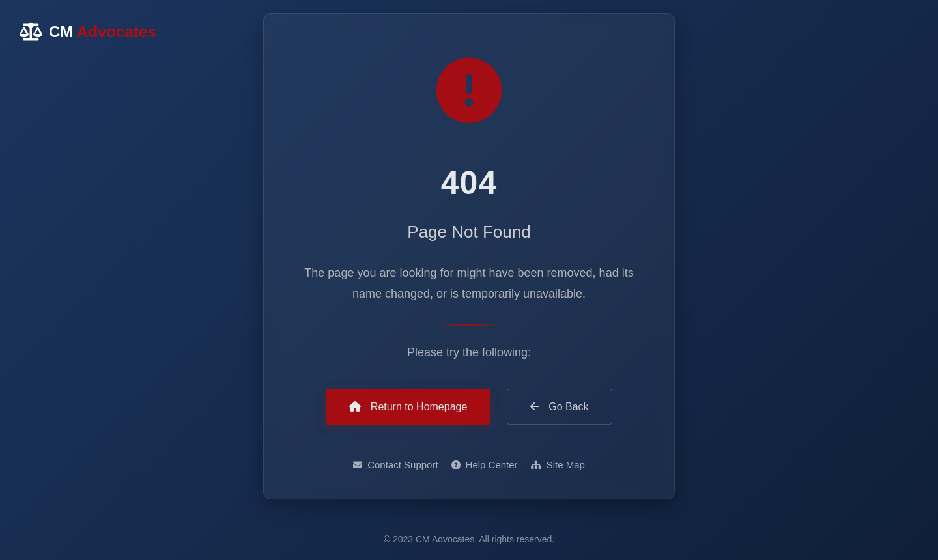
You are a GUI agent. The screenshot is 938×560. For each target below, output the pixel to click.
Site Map (558, 465)
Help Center (485, 465)
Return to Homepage (408, 407)
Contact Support (395, 465)
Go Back (560, 407)
